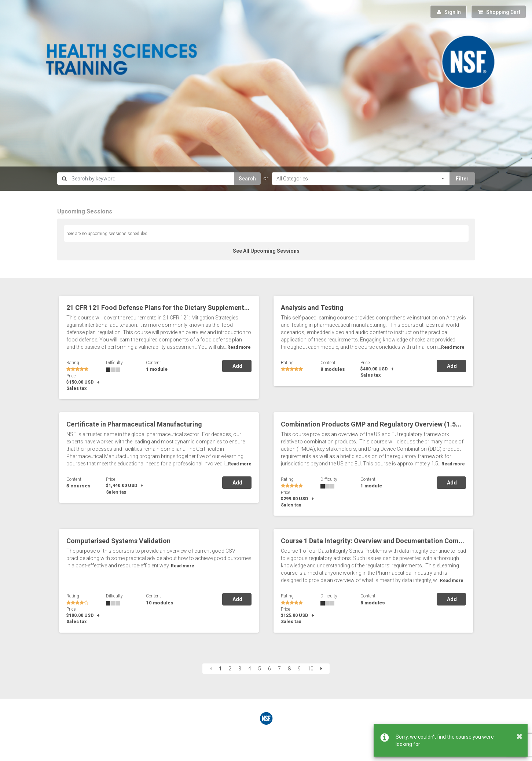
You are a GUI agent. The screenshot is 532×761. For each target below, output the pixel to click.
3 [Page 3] (240, 669)
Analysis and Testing (312, 308)
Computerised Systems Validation (118, 541)
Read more (239, 347)
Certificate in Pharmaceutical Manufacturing (134, 424)
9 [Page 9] (299, 669)
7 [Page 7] (279, 669)
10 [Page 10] (311, 669)
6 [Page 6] (269, 669)
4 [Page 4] (250, 669)
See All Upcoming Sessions (266, 251)
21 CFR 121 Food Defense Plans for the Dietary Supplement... (158, 308)
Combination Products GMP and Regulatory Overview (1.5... (371, 424)
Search (247, 179)
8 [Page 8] (289, 669)
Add (237, 366)
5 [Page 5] (260, 669)
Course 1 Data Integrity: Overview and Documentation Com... (373, 541)
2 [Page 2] (230, 669)
